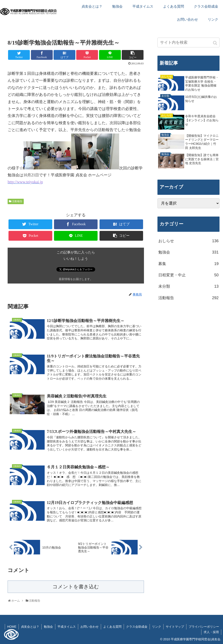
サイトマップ (175, 627)
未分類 (188, 286)
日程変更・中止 (188, 275)
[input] (188, 43)
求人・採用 (211, 632)
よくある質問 (112, 627)
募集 (188, 264)
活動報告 (17, 201)
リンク (157, 627)
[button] (215, 43)
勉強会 (188, 252)
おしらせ (188, 241)
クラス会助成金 (137, 627)
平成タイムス (67, 627)
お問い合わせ (90, 627)
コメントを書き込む (76, 587)
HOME (12, 627)
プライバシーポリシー (204, 627)
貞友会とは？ (30, 627)
